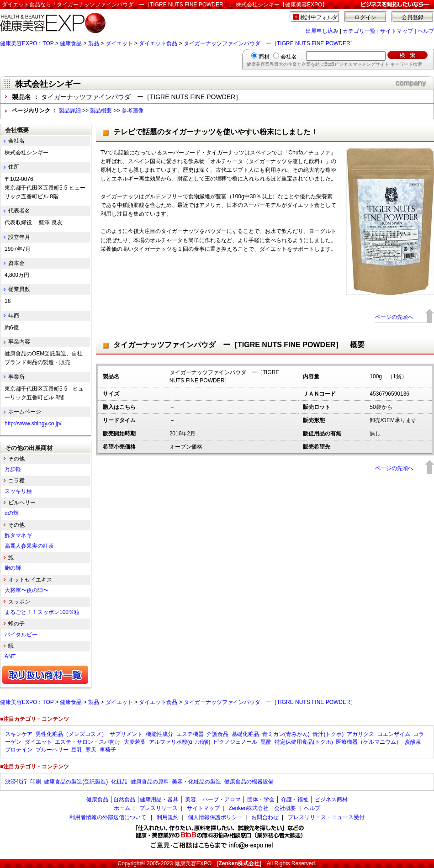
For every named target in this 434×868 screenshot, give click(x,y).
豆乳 (77, 750)
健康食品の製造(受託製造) (76, 782)
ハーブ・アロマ (222, 799)
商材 (264, 57)
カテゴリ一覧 (359, 31)
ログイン (365, 17)
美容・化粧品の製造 (196, 782)
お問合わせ (265, 817)
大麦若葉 (135, 742)
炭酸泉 (413, 742)
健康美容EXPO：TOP (27, 43)
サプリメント (126, 734)
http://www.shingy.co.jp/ (33, 423)
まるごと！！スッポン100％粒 (42, 612)
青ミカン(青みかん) (286, 734)
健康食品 (71, 43)
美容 (191, 799)
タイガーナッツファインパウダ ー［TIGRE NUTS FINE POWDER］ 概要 (239, 345)
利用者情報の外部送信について (108, 817)
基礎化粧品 (245, 734)
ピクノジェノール (235, 742)
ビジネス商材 (331, 799)
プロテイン (19, 750)
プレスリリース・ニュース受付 (326, 817)
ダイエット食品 (158, 43)
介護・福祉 (295, 799)
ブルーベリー (52, 750)
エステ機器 (190, 734)
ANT (10, 656)
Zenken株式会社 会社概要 (262, 808)
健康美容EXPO (193, 863)
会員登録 (413, 17)
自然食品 (124, 799)
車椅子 (108, 750)
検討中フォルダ (319, 17)
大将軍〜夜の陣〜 (26, 590)
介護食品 (217, 734)
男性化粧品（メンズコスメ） (71, 734)
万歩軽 (13, 469)
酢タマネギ (18, 535)
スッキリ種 (18, 491)
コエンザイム (394, 734)
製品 (94, 43)
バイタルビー (21, 635)
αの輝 (12, 513)
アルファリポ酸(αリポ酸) (180, 742)
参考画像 (132, 111)
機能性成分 (159, 734)
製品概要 (101, 111)
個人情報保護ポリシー (215, 817)
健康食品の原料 (150, 782)
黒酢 (266, 742)
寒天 (91, 750)
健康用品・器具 (159, 799)
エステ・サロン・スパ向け (88, 742)
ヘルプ (426, 31)
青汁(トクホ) (328, 734)
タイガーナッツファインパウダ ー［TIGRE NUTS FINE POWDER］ (270, 43)
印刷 (36, 782)
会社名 (289, 57)
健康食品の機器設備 (249, 782)
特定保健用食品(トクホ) (304, 742)
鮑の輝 (13, 568)
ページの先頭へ (394, 317)
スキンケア (19, 734)
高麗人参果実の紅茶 (29, 546)
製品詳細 (70, 111)
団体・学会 (261, 799)
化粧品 (119, 782)
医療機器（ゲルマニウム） (369, 742)
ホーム (122, 808)
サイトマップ (397, 31)
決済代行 (16, 782)
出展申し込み (322, 31)
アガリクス (360, 734)
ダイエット (119, 43)
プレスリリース (159, 808)
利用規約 (168, 817)
